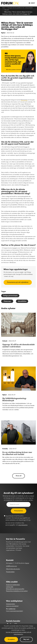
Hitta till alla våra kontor (13, 569)
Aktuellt (7, 10)
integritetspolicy (23, 525)
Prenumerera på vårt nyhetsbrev (18, 282)
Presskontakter (10, 572)
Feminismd (24, 100)
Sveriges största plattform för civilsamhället (20, 8)
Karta (27, 563)
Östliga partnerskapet (10, 296)
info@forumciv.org (11, 566)
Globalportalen (11, 604)
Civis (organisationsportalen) (14, 611)
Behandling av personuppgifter (15, 589)
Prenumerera (19, 511)
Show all (19, 476)
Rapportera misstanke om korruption (17, 591)
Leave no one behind (12, 606)
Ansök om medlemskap (13, 585)
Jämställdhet (22, 301)
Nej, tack (26, 639)
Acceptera (11, 639)
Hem (4, 8)
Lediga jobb (10, 587)
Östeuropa (7, 301)
